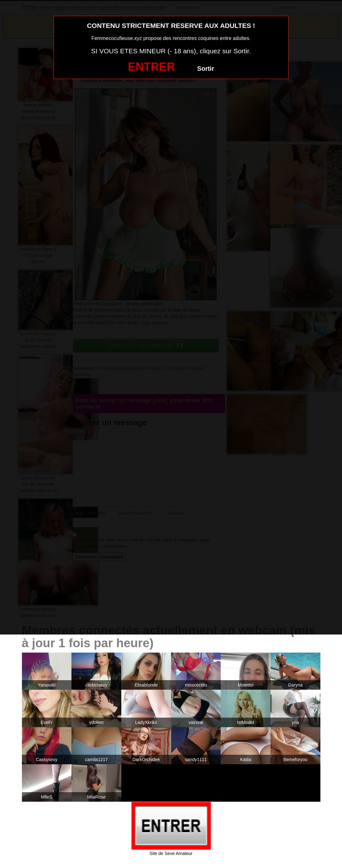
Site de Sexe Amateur (171, 853)
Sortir (206, 69)
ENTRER (151, 67)
